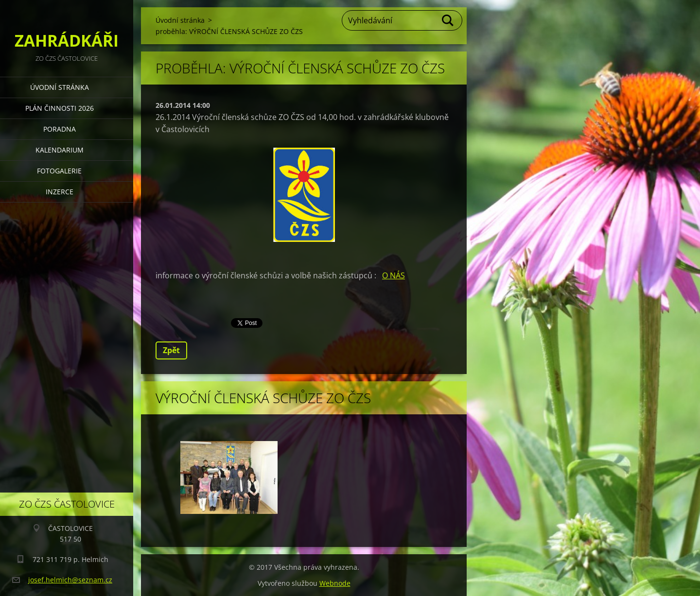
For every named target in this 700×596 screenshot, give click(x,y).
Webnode (335, 583)
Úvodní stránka (60, 87)
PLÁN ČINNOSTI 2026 (60, 108)
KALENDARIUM (60, 150)
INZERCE (60, 192)
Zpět (171, 350)
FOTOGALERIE (59, 171)
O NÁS (394, 275)
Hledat (448, 20)
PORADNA (60, 129)
